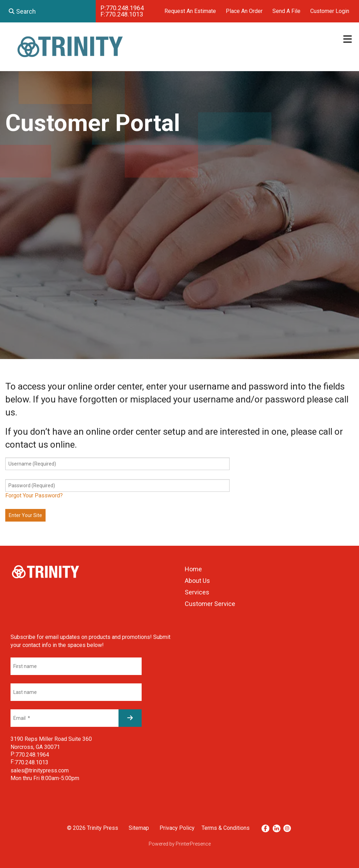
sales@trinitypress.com (40, 770)
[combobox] (48, 11)
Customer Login (330, 11)
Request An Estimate (190, 11)
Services (197, 592)
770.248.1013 (124, 14)
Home (193, 569)
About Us (197, 581)
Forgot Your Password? (34, 495)
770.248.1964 (125, 8)
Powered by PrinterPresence (180, 844)
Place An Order (244, 11)
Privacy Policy (177, 828)
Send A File (286, 11)
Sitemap (139, 828)
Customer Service (210, 604)
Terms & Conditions (226, 828)
